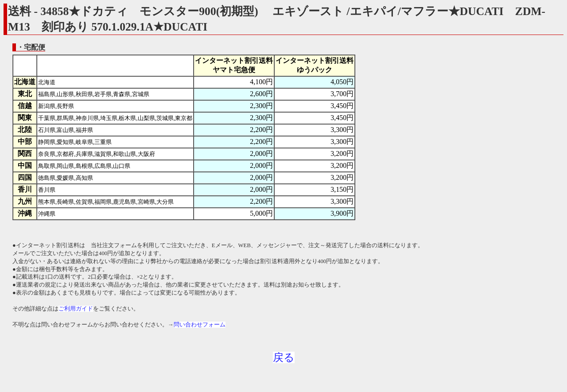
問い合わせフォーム (200, 325)
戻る (284, 357)
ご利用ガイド (76, 309)
